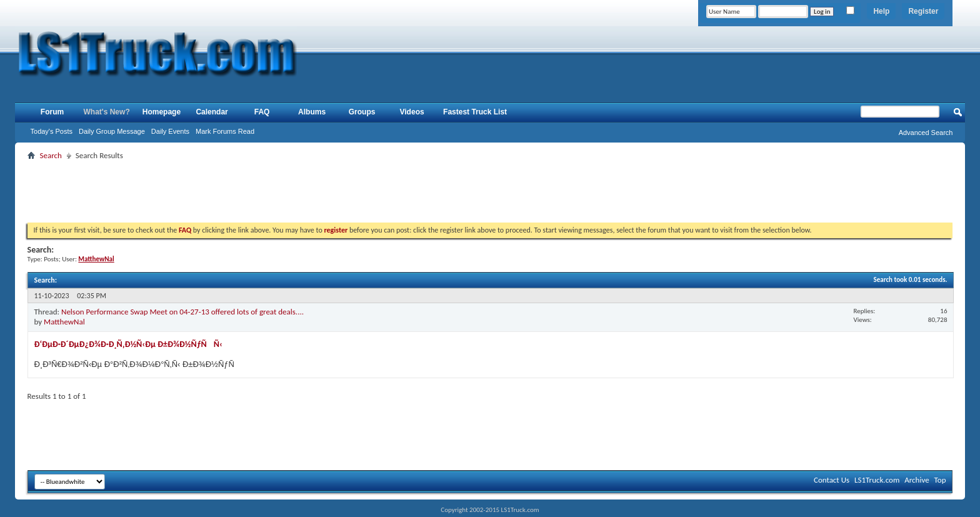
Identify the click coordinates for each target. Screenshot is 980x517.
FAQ (262, 112)
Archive (917, 480)
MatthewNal (64, 322)
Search (51, 155)
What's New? (107, 112)
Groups (362, 112)
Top (940, 480)
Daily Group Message (112, 131)
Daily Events (170, 131)
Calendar (212, 112)
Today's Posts (52, 131)
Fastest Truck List (475, 112)
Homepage (162, 112)
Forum (52, 112)
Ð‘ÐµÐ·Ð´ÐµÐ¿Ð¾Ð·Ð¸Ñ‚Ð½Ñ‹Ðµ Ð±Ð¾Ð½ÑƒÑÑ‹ (128, 344)
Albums (312, 112)
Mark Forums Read (225, 131)
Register (923, 11)
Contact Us (832, 480)
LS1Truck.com (877, 480)
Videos (412, 112)
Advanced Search (926, 133)
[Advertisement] (490, 191)
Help (881, 11)
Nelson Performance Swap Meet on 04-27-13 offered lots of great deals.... (182, 312)
